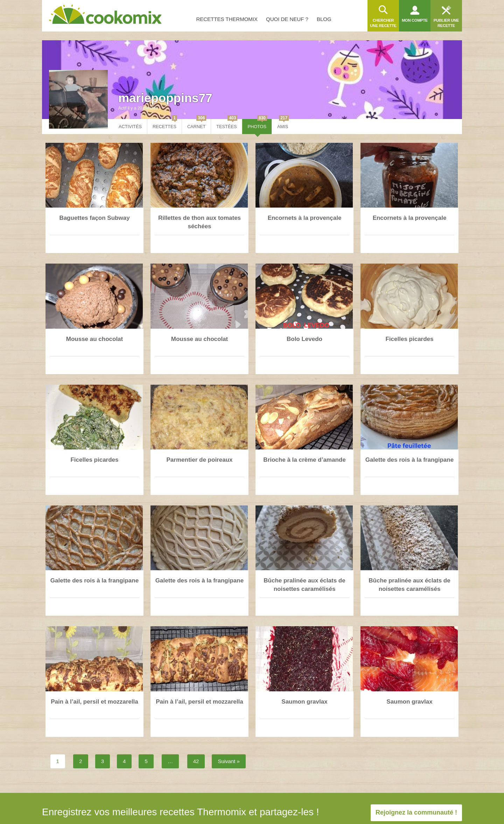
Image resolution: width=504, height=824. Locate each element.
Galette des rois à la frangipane (409, 460)
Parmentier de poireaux (200, 460)
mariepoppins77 (165, 98)
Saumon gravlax (304, 702)
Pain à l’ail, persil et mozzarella (94, 702)
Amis (283, 124)
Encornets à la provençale (305, 218)
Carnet (197, 124)
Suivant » (229, 761)
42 (196, 761)
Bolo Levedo (304, 339)
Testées (227, 124)
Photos (257, 124)
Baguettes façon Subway (94, 218)
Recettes (165, 124)
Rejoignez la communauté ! (416, 812)
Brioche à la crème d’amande (304, 460)
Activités (130, 127)
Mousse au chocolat (94, 339)
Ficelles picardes (409, 339)
